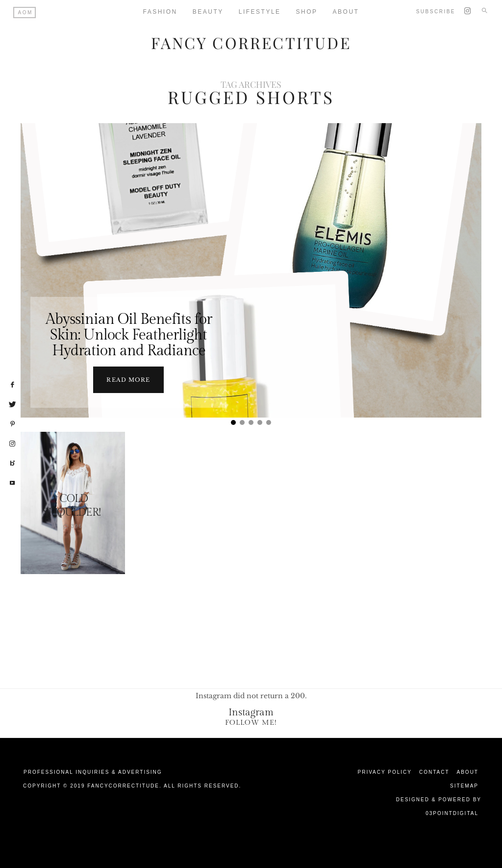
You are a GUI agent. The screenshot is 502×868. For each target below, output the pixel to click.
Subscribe (436, 12)
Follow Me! (251, 722)
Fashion (160, 12)
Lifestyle (260, 12)
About (468, 771)
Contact (434, 771)
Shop (307, 12)
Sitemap (464, 785)
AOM (25, 13)
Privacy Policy (385, 771)
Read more (128, 379)
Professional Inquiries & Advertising (93, 771)
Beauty (208, 12)
